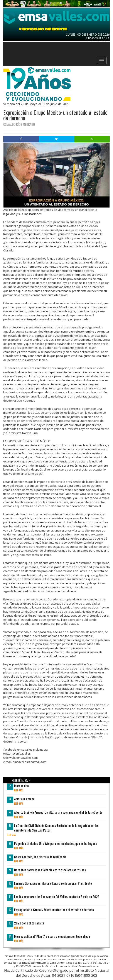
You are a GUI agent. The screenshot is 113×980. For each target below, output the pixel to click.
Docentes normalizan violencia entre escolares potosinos (50, 870)
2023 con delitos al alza (29, 923)
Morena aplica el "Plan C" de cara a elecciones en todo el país (52, 936)
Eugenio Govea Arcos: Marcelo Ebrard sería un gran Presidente (53, 883)
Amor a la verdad (24, 799)
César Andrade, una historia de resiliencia (40, 857)
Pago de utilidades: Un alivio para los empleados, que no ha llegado (56, 843)
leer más (19, 790)
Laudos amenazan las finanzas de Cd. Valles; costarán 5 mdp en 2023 (57, 896)
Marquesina (21, 786)
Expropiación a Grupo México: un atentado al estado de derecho (54, 910)
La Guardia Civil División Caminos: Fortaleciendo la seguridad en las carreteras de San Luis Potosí (56, 828)
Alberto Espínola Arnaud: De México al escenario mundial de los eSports (58, 812)
